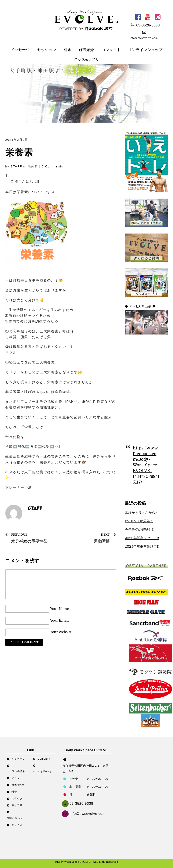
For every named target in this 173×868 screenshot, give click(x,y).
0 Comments (53, 166)
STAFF (16, 166)
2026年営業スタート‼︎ (142, 538)
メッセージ (20, 50)
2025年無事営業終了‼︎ (142, 547)
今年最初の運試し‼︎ (139, 530)
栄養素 (19, 152)
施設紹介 (86, 50)
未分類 (33, 166)
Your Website (61, 632)
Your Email (59, 621)
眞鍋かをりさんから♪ (141, 513)
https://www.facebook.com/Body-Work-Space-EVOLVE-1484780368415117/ (146, 465)
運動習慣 (90, 538)
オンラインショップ (145, 50)
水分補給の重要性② (31, 538)
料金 (68, 50)
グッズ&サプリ (86, 59)
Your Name (59, 609)
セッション (47, 50)
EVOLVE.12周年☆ (139, 521)
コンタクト (111, 50)
